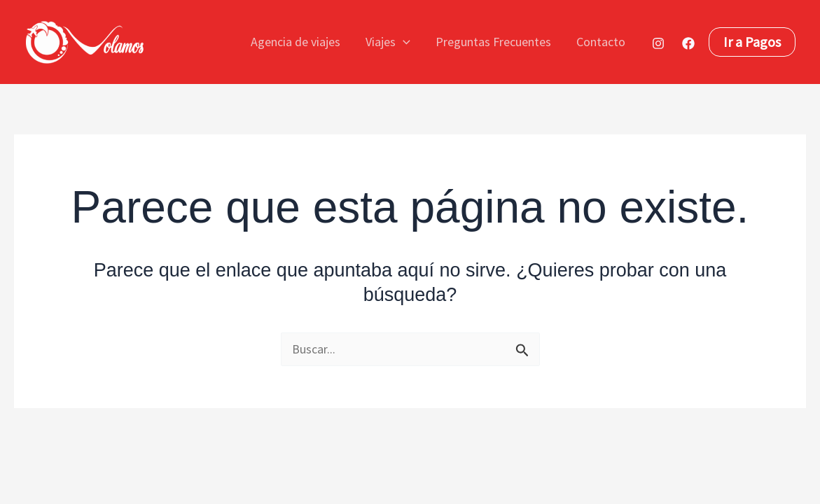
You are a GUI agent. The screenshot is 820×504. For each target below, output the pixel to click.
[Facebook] (688, 43)
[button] (403, 42)
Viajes (388, 42)
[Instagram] (658, 43)
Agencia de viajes (296, 42)
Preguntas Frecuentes (493, 42)
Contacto (601, 42)
